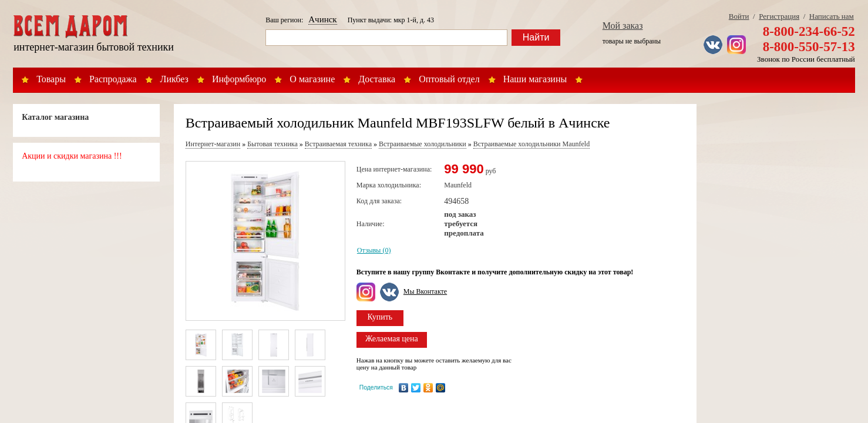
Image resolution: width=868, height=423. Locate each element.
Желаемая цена (392, 339)
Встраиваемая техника (338, 144)
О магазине (312, 79)
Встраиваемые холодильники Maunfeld (531, 144)
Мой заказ (623, 26)
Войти (739, 16)
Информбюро (239, 79)
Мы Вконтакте (425, 291)
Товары (51, 79)
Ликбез (174, 79)
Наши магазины (535, 79)
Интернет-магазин (213, 144)
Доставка (377, 79)
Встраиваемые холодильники (423, 144)
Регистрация (779, 16)
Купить (380, 317)
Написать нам (832, 16)
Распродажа (113, 79)
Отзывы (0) (374, 250)
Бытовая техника (272, 144)
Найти (536, 37)
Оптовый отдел (449, 79)
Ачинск (322, 19)
